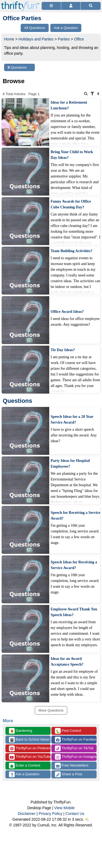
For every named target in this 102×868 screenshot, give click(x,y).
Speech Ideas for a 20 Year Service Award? (72, 420)
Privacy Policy (50, 814)
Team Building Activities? (72, 251)
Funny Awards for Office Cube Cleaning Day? (71, 204)
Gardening (21, 731)
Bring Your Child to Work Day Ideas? (72, 155)
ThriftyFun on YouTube (30, 757)
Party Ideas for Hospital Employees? (70, 464)
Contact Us (75, 814)
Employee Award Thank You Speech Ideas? (74, 612)
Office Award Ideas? (67, 312)
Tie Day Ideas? (63, 350)
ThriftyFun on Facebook (76, 740)
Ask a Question (24, 774)
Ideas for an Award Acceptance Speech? (67, 662)
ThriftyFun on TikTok (74, 748)
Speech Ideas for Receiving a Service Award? (74, 565)
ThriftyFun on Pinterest (30, 748)
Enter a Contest (25, 766)
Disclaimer (27, 814)
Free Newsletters (72, 766)
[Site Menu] (51, 6)
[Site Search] (91, 6)
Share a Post (69, 774)
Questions (17, 67)
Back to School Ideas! (29, 740)
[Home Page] (20, 3)
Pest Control (68, 731)
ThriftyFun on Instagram (76, 757)
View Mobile (65, 808)
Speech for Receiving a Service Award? (75, 515)
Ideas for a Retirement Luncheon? (69, 105)
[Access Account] (71, 6)
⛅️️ (87, 819)
